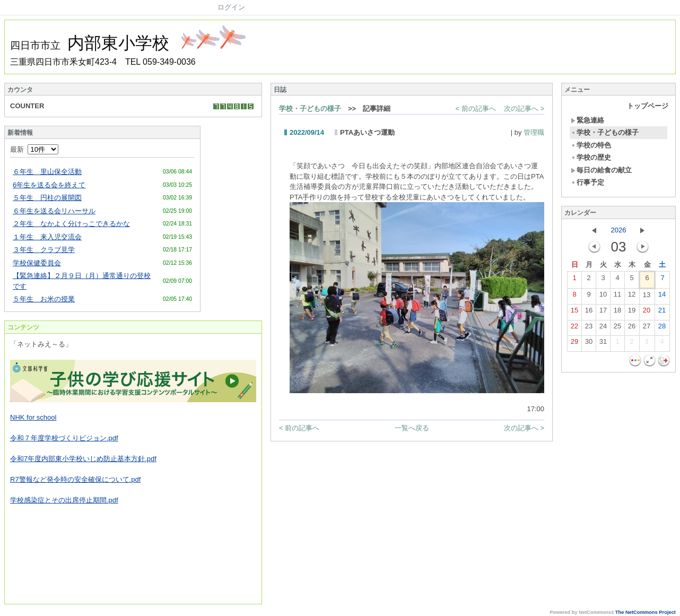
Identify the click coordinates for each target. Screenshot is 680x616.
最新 (34, 149)
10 (603, 297)
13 (647, 297)
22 (574, 328)
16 (589, 313)
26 (632, 328)
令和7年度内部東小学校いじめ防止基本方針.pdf (83, 459)
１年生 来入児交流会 (47, 237)
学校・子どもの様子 (310, 109)
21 (662, 313)
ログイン (231, 7)
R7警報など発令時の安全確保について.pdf (75, 479)
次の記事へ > (524, 109)
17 (603, 313)
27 (647, 328)
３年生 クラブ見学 (44, 250)
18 (617, 313)
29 (574, 344)
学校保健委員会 (37, 263)
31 (603, 344)
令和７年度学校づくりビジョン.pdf (64, 438)
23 (589, 328)
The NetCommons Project (646, 612)
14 (662, 297)
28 (662, 328)
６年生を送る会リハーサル (54, 211)
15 (574, 313)
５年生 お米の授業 (44, 299)
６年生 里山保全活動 (47, 172)
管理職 (534, 132)
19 (632, 313)
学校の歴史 (591, 157)
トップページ (648, 106)
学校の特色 (591, 145)
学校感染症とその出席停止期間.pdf (64, 500)
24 (603, 328)
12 (632, 297)
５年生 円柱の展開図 (47, 198)
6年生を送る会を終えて (49, 185)
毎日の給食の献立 (601, 170)
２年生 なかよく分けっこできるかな (71, 224)
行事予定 (587, 182)
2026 (619, 230)
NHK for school (33, 417)
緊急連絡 (587, 120)
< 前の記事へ (476, 109)
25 (617, 328)
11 (617, 297)
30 (589, 344)
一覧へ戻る (412, 428)
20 (647, 313)
